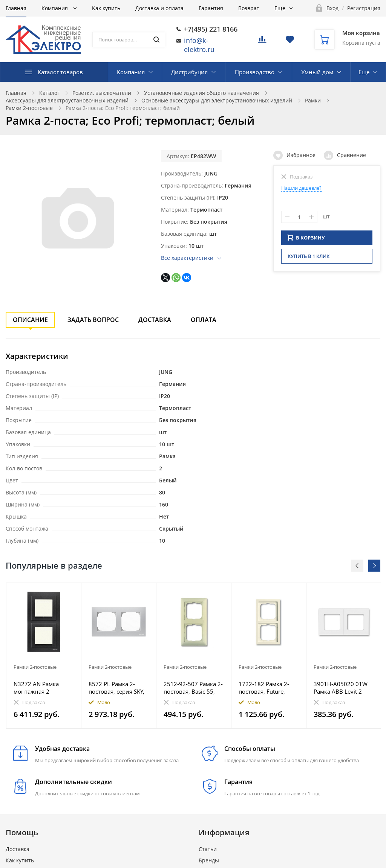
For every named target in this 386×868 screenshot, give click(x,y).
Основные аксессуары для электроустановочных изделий (217, 100)
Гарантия (211, 8)
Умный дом (317, 72)
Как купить (106, 8)
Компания (55, 8)
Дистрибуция (189, 72)
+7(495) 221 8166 (211, 29)
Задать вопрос (93, 320)
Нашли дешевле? (301, 188)
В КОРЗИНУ (306, 240)
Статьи (208, 849)
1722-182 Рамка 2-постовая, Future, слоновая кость (264, 688)
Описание (30, 320)
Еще (280, 8)
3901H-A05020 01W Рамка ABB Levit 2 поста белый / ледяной (341, 688)
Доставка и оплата (159, 8)
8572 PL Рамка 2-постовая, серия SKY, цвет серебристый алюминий (116, 688)
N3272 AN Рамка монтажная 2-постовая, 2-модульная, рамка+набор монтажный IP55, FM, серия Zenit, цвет (43, 688)
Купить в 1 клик (309, 258)
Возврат (249, 8)
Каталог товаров (60, 72)
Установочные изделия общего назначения (201, 93)
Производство (255, 72)
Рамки (313, 100)
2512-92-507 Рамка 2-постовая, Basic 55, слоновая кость (193, 688)
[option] (44, 656)
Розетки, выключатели (102, 93)
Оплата (204, 320)
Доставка (155, 320)
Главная (16, 8)
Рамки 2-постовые (29, 108)
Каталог (49, 93)
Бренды (209, 860)
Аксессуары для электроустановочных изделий (67, 100)
